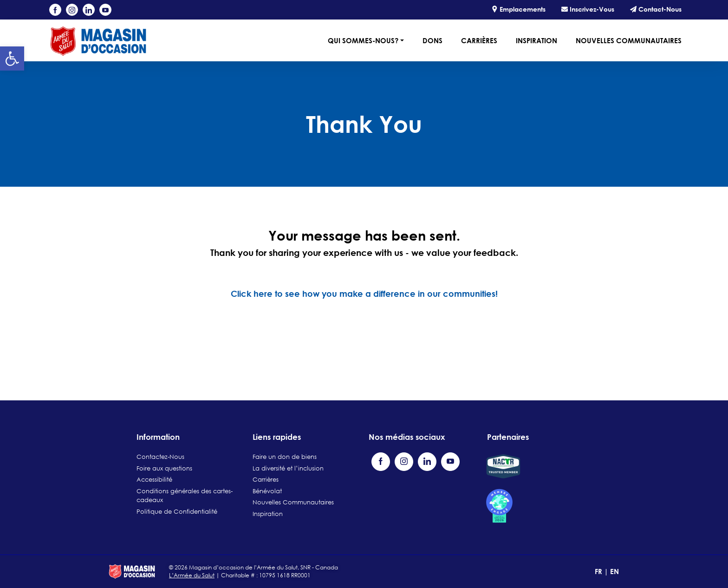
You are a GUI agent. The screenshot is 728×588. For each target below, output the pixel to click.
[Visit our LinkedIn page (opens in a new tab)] (89, 10)
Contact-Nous (656, 9)
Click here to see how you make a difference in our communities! (364, 294)
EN (614, 571)
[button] (12, 59)
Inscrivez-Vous (588, 9)
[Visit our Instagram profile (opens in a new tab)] (72, 10)
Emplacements (518, 9)
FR (599, 571)
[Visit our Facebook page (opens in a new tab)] (55, 10)
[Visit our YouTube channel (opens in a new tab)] (105, 10)
